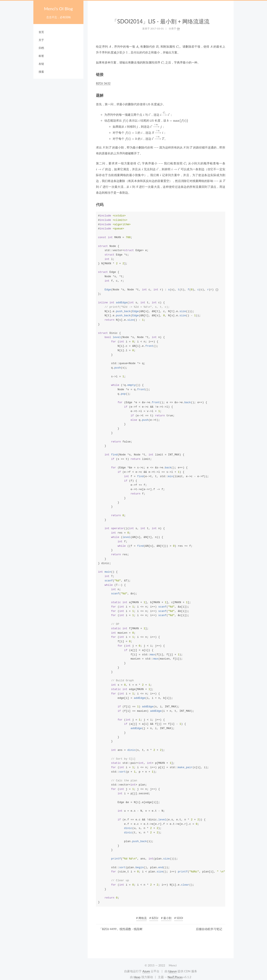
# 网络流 (141, 918)
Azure (146, 971)
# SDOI (179, 918)
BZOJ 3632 (103, 83)
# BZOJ (154, 918)
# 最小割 (166, 918)
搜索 (41, 72)
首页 (41, 32)
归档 (41, 48)
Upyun (173, 971)
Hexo (137, 977)
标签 (41, 56)
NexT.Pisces (175, 977)
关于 (41, 40)
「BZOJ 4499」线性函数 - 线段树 (121, 929)
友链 (41, 64)
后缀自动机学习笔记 (209, 929)
